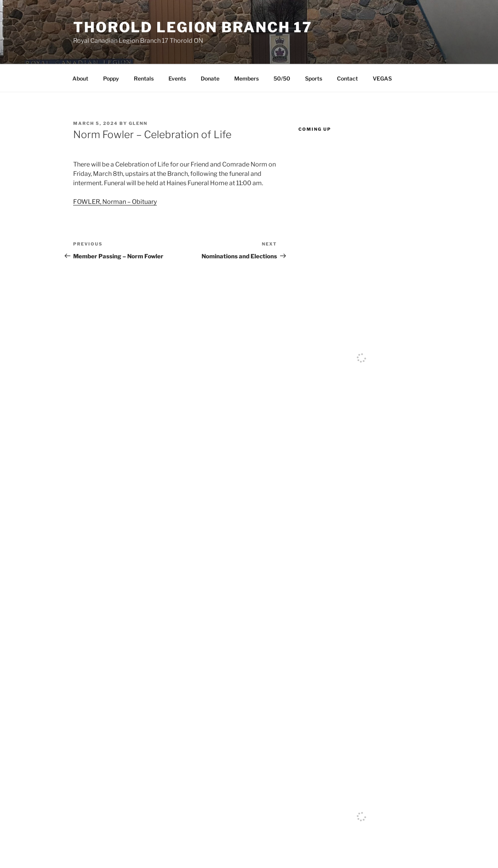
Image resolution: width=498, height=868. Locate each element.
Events (177, 78)
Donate (210, 78)
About (80, 78)
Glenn (138, 123)
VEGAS (382, 78)
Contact (347, 78)
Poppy (111, 78)
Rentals (144, 78)
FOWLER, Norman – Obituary (115, 202)
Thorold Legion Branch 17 (193, 27)
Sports (314, 78)
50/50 (282, 78)
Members (246, 78)
